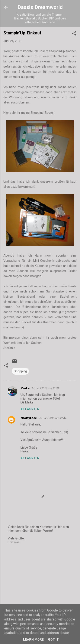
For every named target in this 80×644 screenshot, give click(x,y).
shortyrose (29, 418)
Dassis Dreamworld (40, 7)
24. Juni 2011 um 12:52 (45, 388)
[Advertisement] (40, 582)
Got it (53, 640)
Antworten (30, 409)
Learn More (33, 640)
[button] (74, 34)
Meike (25, 388)
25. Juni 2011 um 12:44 (52, 418)
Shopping (20, 371)
